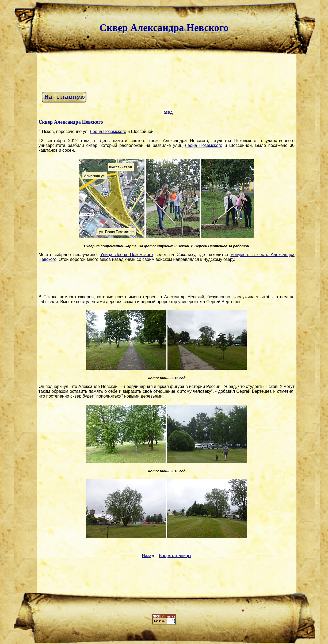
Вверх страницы (175, 556)
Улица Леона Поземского (127, 255)
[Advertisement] (166, 72)
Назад (166, 112)
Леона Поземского (108, 132)
